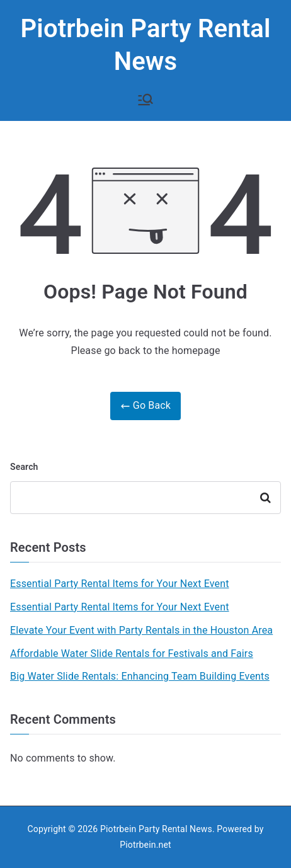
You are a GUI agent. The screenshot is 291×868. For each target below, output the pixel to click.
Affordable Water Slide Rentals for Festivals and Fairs (132, 654)
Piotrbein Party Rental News (156, 829)
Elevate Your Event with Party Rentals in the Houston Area (141, 630)
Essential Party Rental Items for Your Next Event (120, 584)
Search (24, 467)
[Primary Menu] (145, 100)
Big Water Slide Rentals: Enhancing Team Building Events (140, 676)
